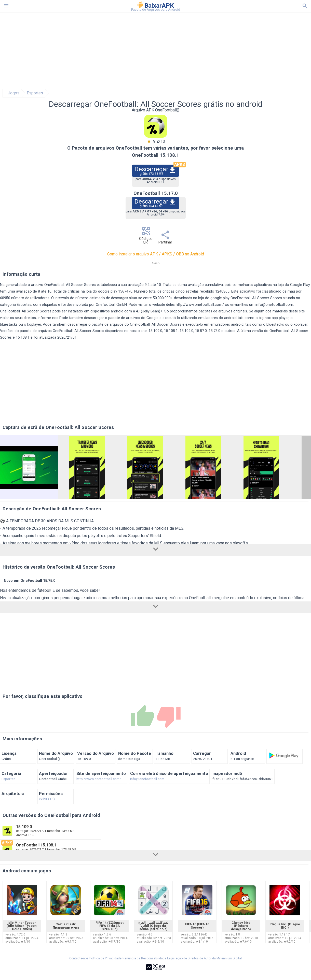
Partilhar (165, 239)
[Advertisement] (186, 51)
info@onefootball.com (274, 305)
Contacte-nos (79, 958)
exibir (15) (47, 799)
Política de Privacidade (105, 958)
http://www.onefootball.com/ (200, 305)
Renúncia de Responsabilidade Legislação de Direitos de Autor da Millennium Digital (182, 958)
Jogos (14, 93)
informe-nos (48, 318)
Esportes (35, 93)
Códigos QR (146, 237)
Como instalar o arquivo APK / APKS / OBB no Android (156, 254)
